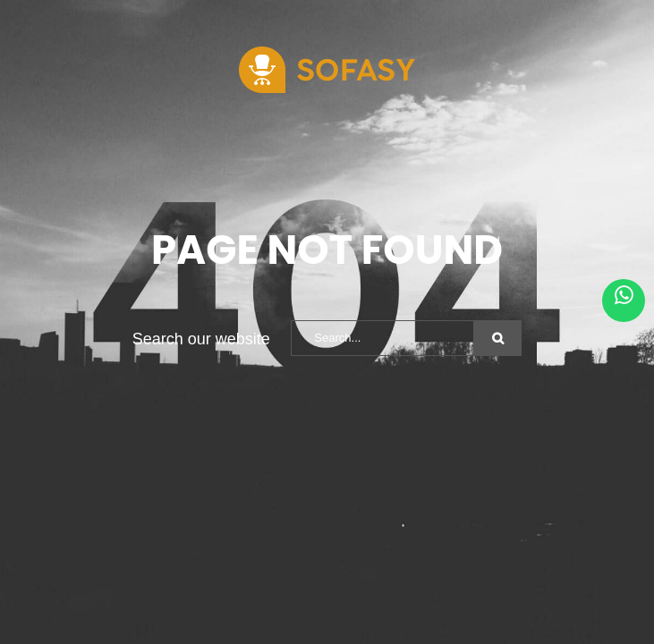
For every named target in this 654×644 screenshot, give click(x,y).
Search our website (201, 339)
